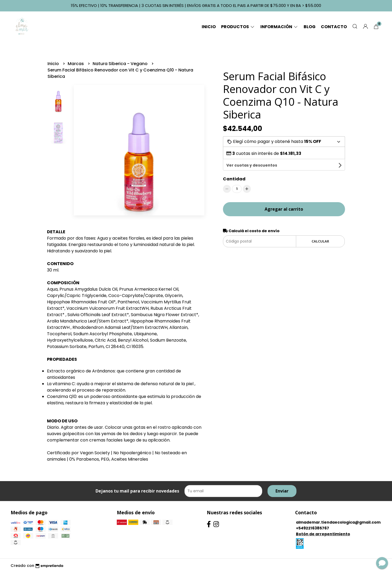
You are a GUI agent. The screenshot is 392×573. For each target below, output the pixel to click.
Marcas (76, 64)
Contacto (334, 27)
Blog (310, 27)
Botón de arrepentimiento (323, 534)
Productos (238, 27)
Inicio (209, 27)
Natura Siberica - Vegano (121, 64)
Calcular (320, 230)
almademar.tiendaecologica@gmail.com (338, 522)
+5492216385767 (313, 528)
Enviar (282, 491)
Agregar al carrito (284, 198)
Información (279, 27)
